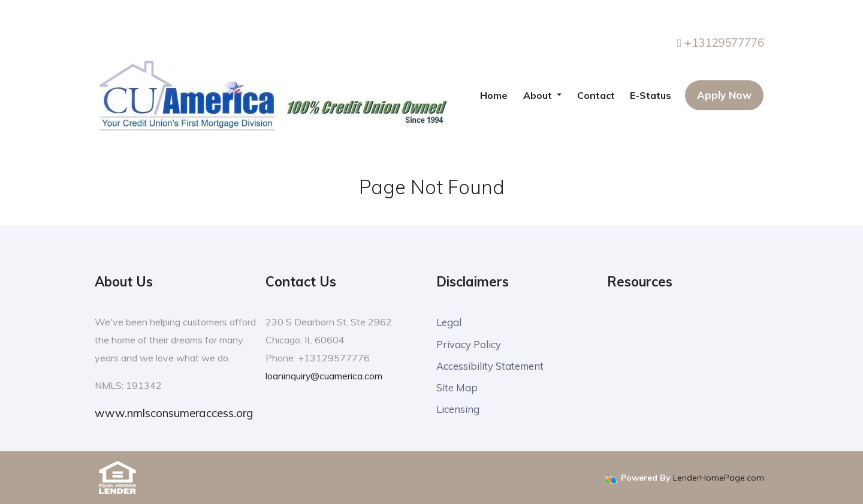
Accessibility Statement (491, 366)
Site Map (457, 389)
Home (494, 95)
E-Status (651, 95)
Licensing (458, 411)
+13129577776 (721, 43)
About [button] (539, 95)
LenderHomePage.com (719, 478)
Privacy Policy (469, 344)
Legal (449, 322)
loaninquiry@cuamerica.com (324, 376)
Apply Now (724, 95)
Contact (596, 95)
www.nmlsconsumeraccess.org (174, 413)
